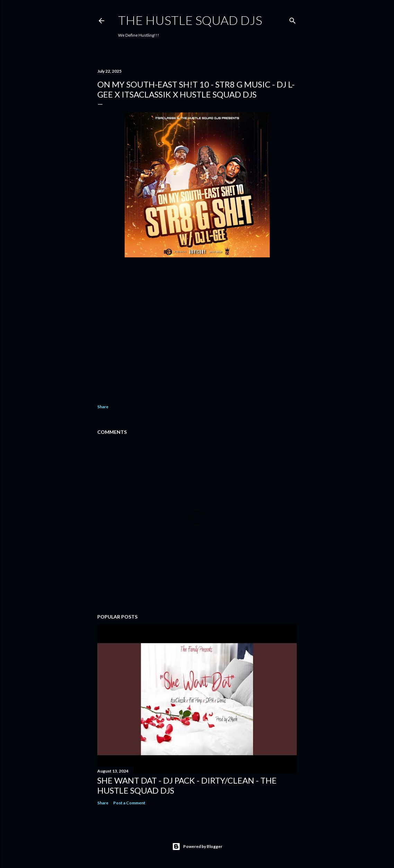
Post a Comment (129, 803)
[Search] (293, 19)
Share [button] (103, 407)
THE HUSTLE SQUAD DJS (190, 20)
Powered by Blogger (197, 847)
